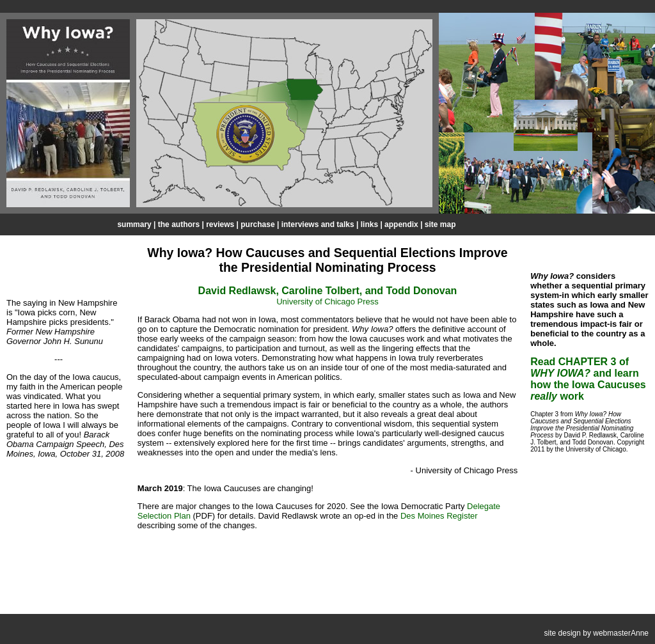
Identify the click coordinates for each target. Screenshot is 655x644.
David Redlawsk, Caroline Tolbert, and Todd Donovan (328, 291)
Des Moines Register (439, 516)
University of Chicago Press (327, 302)
